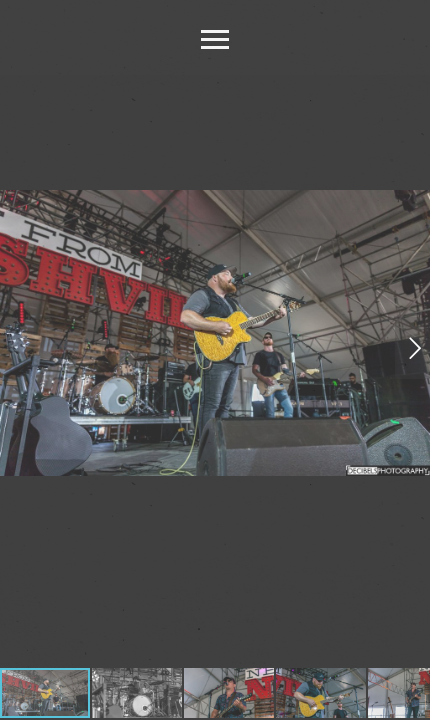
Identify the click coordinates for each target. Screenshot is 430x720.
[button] (412, 348)
